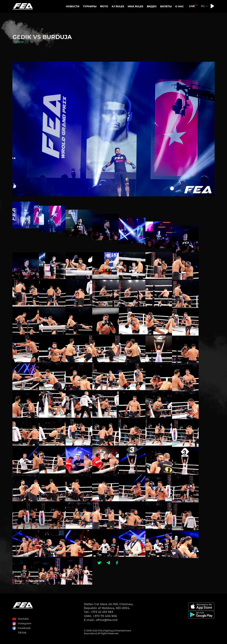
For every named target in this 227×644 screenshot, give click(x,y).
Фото (104, 6)
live (192, 6)
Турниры (90, 6)
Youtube (23, 619)
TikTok (22, 633)
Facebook (24, 628)
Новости (73, 6)
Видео (152, 6)
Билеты (166, 6)
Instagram (25, 623)
